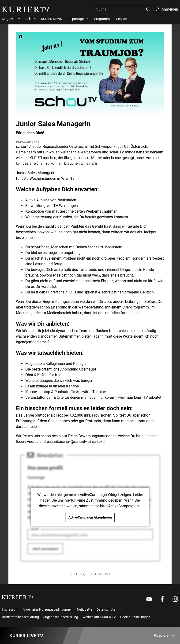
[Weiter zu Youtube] (149, 599)
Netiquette (84, 609)
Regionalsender (55, 146)
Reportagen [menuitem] (77, 19)
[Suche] (120, 9)
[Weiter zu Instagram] (175, 599)
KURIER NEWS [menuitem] (51, 19)
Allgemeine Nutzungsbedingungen (48, 609)
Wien (65, 178)
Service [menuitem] (121, 19)
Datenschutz (106, 609)
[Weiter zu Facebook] (162, 599)
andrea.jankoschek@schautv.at (65, 442)
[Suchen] (148, 9)
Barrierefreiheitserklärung (20, 617)
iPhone (31, 392)
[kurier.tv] (18, 597)
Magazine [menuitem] (9, 19)
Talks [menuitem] (29, 19)
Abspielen (165, 635)
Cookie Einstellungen (135, 617)
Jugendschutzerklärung (61, 617)
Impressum (10, 609)
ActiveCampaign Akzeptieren (90, 517)
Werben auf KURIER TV (99, 617)
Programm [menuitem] (102, 19)
